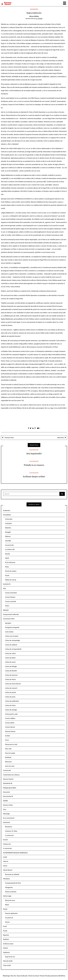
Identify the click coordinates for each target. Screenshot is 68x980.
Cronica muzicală (11, 601)
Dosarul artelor (8, 805)
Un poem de (9, 918)
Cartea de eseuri (10, 662)
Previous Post (9, 438)
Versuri (7, 922)
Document (7, 792)
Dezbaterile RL (8, 783)
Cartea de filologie (11, 666)
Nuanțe (8, 554)
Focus (7, 740)
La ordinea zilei (10, 549)
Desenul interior (10, 731)
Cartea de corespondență (13, 649)
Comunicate (7, 770)
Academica (7, 510)
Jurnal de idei (9, 545)
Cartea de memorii (11, 688)
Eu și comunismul (9, 818)
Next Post (61, 438)
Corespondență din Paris (13, 883)
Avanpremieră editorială (11, 614)
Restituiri (6, 939)
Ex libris (8, 736)
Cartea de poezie (11, 692)
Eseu (5, 809)
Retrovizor (8, 762)
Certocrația (9, 519)
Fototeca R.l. (7, 844)
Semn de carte (10, 766)
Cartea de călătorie (11, 645)
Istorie (5, 866)
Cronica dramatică (11, 593)
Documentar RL (8, 796)
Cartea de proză (10, 697)
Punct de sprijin (10, 753)
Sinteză (5, 948)
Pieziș (7, 567)
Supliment (6, 952)
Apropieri (8, 623)
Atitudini (6, 610)
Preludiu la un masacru (34, 465)
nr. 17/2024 (39, 18)
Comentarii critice (9, 619)
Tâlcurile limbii (8, 961)
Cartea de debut (10, 658)
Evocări (5, 840)
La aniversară (9, 835)
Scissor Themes (40, 976)
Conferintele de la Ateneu (11, 775)
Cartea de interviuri (11, 675)
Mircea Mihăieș (34, 16)
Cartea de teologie (11, 710)
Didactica (8, 528)
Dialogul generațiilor (10, 788)
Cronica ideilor (10, 723)
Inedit (5, 857)
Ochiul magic (7, 896)
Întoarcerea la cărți (11, 744)
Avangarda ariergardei (12, 627)
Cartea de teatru (10, 705)
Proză (5, 926)
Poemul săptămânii (11, 913)
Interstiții (8, 541)
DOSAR (5, 801)
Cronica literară (10, 727)
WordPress (62, 976)
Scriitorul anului (8, 944)
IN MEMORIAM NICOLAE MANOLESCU (15, 853)
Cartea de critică (10, 653)
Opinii (7, 558)
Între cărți (8, 749)
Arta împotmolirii (34, 454)
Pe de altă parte (10, 562)
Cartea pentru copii (11, 714)
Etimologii (6, 814)
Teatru (7, 606)
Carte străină (9, 632)
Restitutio (8, 757)
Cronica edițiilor (10, 718)
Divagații (8, 532)
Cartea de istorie (10, 679)
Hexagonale (9, 887)
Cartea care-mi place (12, 636)
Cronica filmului (10, 597)
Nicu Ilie (13, 976)
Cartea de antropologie (13, 640)
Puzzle (7, 575)
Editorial (8, 536)
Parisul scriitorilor (11, 892)
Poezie (5, 909)
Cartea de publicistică (12, 701)
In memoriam (8, 848)
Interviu (6, 861)
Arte (5, 588)
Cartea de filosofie (11, 671)
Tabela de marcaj (11, 580)
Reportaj (6, 935)
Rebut (7, 905)
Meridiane (6, 879)
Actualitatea (7, 515)
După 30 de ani (10, 957)
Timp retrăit (7, 965)
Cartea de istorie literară (13, 684)
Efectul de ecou (10, 900)
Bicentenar (9, 827)
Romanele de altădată (12, 874)
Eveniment (7, 822)
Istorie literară (8, 870)
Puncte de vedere (11, 571)
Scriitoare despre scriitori (34, 477)
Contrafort (34, 9)
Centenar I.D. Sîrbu (11, 831)
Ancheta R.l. (7, 584)
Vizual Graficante (22, 976)
